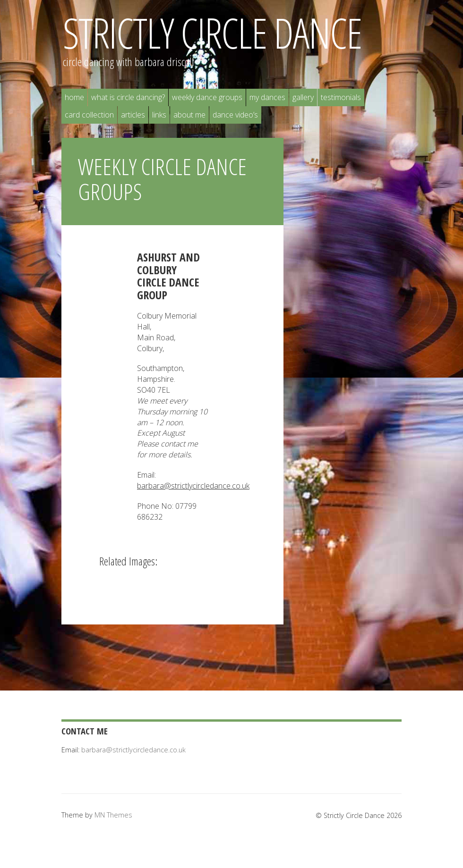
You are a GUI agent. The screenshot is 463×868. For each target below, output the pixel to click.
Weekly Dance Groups (207, 97)
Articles (133, 115)
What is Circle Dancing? (128, 97)
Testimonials (341, 97)
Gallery (303, 97)
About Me (189, 115)
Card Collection (89, 115)
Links (159, 115)
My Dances (267, 97)
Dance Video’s (235, 115)
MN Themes (113, 815)
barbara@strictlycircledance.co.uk (193, 486)
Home (74, 97)
